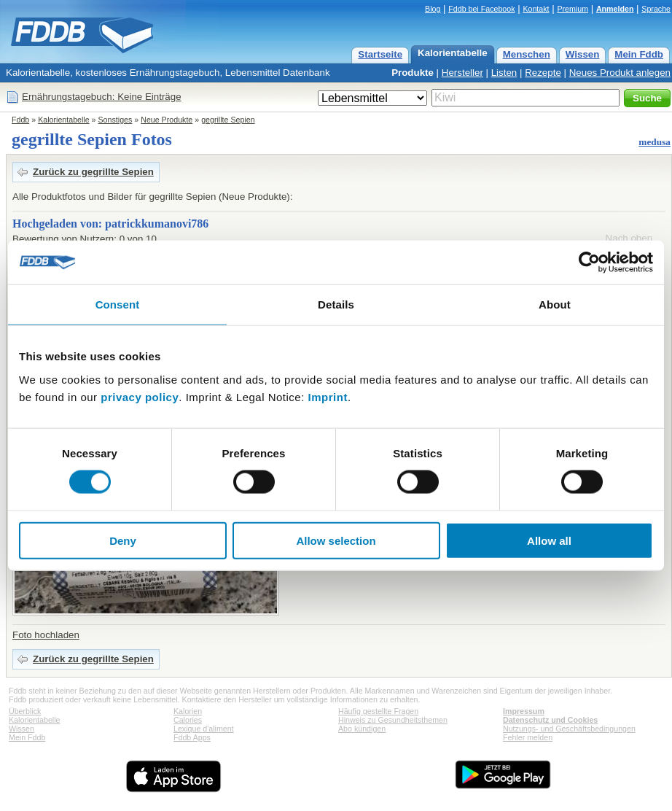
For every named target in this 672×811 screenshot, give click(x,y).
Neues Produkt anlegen (620, 73)
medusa (655, 142)
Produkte (413, 73)
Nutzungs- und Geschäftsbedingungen (569, 729)
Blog (433, 9)
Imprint (328, 396)
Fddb (20, 120)
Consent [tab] (118, 304)
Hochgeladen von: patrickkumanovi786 (110, 224)
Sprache (656, 9)
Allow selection (336, 540)
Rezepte (543, 73)
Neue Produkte (167, 120)
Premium (573, 9)
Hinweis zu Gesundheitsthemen (393, 720)
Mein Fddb (639, 54)
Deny (123, 540)
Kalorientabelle (453, 53)
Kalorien (188, 711)
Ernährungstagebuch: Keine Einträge (102, 97)
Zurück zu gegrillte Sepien (93, 172)
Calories (188, 720)
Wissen (583, 54)
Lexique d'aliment (204, 729)
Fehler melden (528, 737)
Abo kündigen (362, 729)
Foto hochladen (46, 635)
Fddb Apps (192, 737)
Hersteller (462, 73)
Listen (504, 73)
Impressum (524, 711)
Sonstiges (116, 120)
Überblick (25, 711)
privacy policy (140, 396)
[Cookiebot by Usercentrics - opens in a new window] (589, 263)
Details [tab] (336, 304)
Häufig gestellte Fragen (378, 711)
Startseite (380, 54)
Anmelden (615, 9)
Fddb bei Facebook (481, 9)
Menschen (527, 54)
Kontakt (536, 9)
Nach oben (629, 238)
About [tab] (555, 304)
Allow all (549, 540)
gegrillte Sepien (228, 120)
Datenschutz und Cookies (550, 720)
